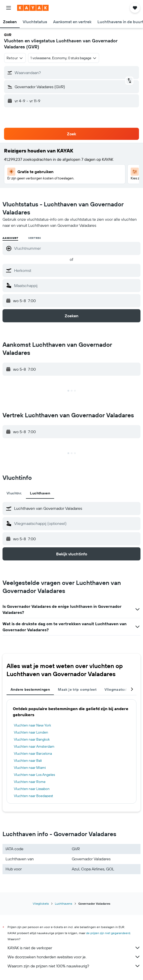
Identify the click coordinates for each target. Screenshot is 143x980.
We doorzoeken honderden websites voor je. (74, 957)
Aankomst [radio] (10, 238)
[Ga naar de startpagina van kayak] (33, 8)
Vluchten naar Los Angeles (34, 775)
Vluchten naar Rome (30, 782)
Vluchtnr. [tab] (14, 493)
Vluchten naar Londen (31, 732)
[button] (9, 8)
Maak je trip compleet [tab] (77, 689)
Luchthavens (64, 904)
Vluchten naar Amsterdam (34, 746)
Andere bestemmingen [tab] (30, 689)
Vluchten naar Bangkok (32, 739)
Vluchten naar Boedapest (33, 796)
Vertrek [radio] (35, 238)
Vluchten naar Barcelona (33, 753)
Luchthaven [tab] (40, 493)
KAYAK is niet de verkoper (74, 948)
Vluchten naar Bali (28, 761)
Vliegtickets (41, 904)
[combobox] (15, 58)
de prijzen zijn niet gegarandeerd (108, 933)
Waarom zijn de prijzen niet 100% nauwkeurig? (74, 966)
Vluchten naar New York (32, 725)
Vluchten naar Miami (30, 768)
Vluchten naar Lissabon (32, 789)
